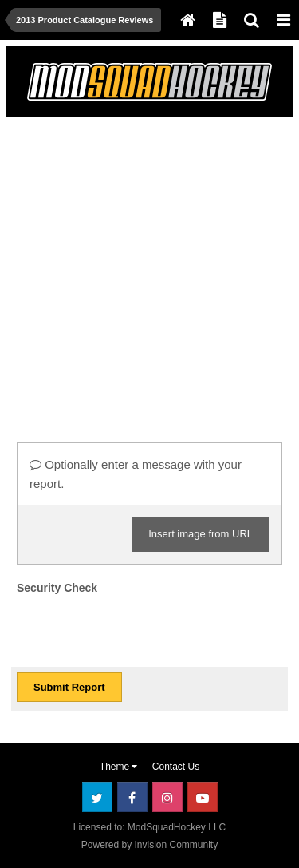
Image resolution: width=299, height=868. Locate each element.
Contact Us (176, 767)
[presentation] (138, 630)
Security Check (57, 588)
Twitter (97, 797)
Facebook (132, 797)
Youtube (203, 797)
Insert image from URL (201, 534)
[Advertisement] (149, 273)
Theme (119, 767)
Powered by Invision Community (149, 845)
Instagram (167, 797)
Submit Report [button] (69, 687)
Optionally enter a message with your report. (136, 474)
